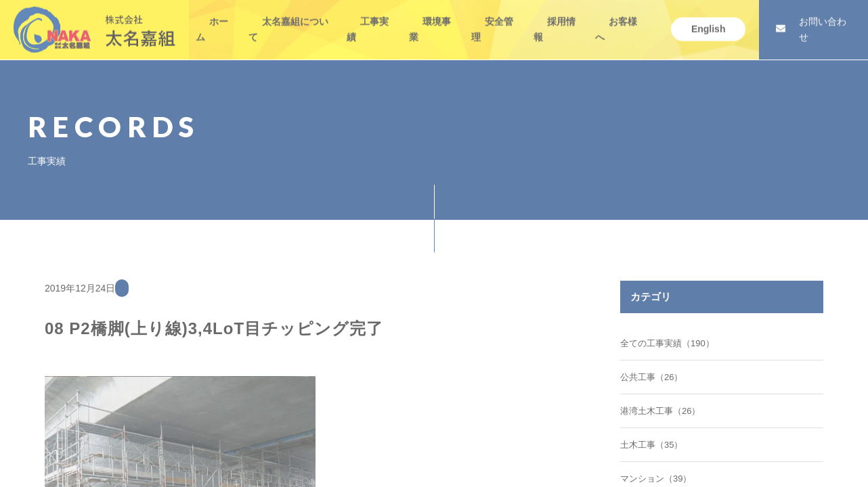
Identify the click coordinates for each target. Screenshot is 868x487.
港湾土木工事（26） (660, 411)
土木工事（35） (651, 445)
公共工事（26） (651, 377)
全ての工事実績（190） (667, 343)
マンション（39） (656, 479)
